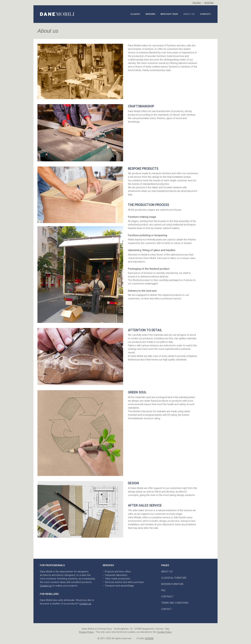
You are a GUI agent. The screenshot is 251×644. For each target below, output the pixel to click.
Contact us (46, 586)
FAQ (163, 590)
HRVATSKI (209, 3)
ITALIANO (197, 3)
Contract (167, 597)
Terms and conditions (175, 603)
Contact (166, 609)
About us (167, 572)
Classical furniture (174, 578)
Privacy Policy (86, 632)
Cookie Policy (164, 632)
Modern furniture (172, 584)
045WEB (149, 638)
